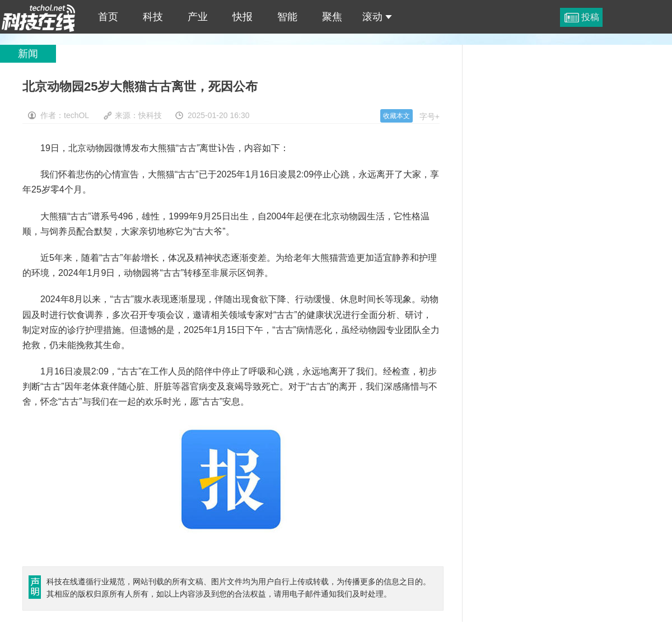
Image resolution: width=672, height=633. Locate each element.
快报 (242, 17)
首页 (108, 17)
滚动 (377, 17)
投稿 (590, 17)
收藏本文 (396, 116)
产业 (198, 17)
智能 (287, 17)
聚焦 (332, 17)
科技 (153, 17)
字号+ (430, 116)
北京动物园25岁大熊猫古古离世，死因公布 (39, 17)
